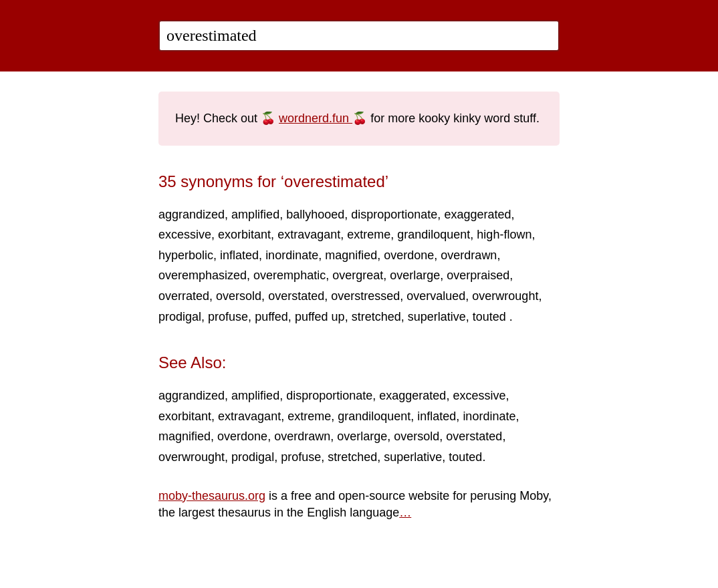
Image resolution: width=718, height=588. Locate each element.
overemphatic (289, 275)
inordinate (292, 255)
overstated (296, 296)
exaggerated (477, 214)
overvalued (436, 296)
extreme (369, 235)
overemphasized (203, 275)
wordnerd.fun (316, 118)
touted (491, 317)
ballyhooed (315, 214)
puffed (271, 317)
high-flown (504, 235)
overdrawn (469, 255)
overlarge (415, 275)
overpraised (478, 275)
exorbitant (244, 235)
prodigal (180, 317)
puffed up (320, 317)
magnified (351, 255)
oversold (239, 296)
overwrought (505, 296)
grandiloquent (434, 235)
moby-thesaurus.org (212, 496)
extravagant (309, 235)
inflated (239, 255)
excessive (185, 235)
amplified (255, 214)
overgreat (358, 275)
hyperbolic (186, 255)
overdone (409, 255)
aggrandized (192, 214)
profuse (228, 317)
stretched (376, 317)
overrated (184, 296)
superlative (437, 317)
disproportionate (394, 214)
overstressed (365, 296)
